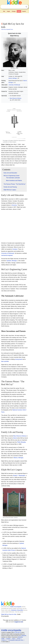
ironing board (19, 359)
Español (24, 11)
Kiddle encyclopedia (16, 607)
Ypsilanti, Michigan (12, 261)
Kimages (14, 11)
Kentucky (14, 205)
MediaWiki (20, 637)
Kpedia (19, 11)
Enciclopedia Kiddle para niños (16, 640)
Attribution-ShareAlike (17, 610)
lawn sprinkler (5, 361)
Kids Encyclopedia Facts (7, 29)
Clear (23, 7)
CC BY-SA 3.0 (18, 633)
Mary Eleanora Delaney (15, 98)
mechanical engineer (7, 255)
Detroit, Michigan (13, 78)
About (14, 639)
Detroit (15, 438)
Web (4, 11)
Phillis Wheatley (21, 442)
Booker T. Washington (19, 476)
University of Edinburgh (14, 85)
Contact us (4, 640)
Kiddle (3, 639)
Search (26, 7)
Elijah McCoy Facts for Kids (9, 614)
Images (8, 11)
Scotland (15, 249)
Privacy (19, 639)
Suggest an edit (19, 622)
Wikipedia (24, 636)
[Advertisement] (14, 17)
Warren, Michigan (19, 458)
